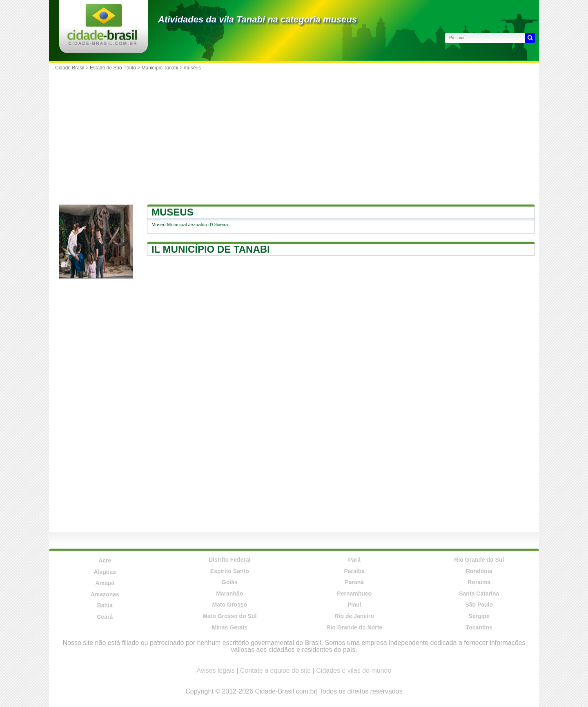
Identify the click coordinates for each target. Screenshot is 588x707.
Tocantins (479, 627)
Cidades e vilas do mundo (354, 670)
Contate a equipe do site (275, 670)
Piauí (354, 605)
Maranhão (229, 594)
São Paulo (479, 605)
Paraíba (354, 571)
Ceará (105, 617)
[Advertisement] (294, 135)
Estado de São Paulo (113, 68)
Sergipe (479, 616)
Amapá (105, 583)
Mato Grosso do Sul (229, 616)
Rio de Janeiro (354, 616)
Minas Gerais (230, 627)
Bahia (105, 605)
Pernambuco (354, 594)
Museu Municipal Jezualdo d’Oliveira (190, 225)
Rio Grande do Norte (354, 627)
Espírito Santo (230, 571)
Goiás (230, 582)
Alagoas (105, 572)
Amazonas (105, 594)
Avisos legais (216, 670)
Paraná (354, 582)
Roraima (479, 582)
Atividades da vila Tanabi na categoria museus (257, 19)
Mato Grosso (229, 605)
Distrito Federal (230, 560)
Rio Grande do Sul (479, 560)
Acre (105, 560)
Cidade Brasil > (72, 68)
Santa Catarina (479, 594)
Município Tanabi (160, 68)
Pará (354, 560)
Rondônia (479, 571)
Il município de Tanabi (211, 249)
